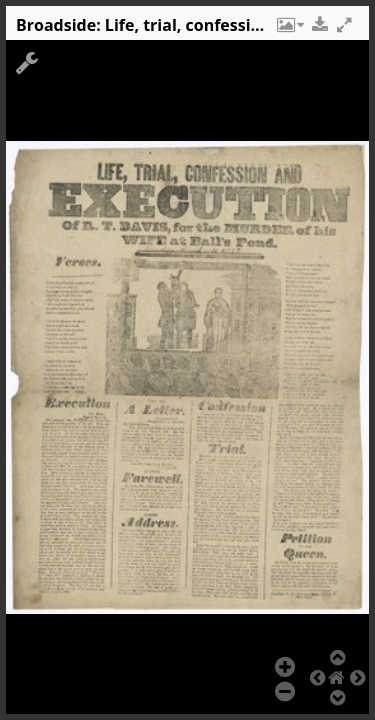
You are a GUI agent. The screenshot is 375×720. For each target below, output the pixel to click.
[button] (289, 30)
